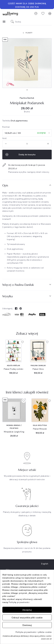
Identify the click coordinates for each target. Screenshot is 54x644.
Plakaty (27, 33)
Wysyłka (27, 296)
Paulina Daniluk (27, 98)
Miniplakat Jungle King (14, 432)
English (45, 564)
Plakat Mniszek (40, 429)
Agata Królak (14, 366)
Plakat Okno (38, 369)
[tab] (27, 185)
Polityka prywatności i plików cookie (34, 632)
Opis (27, 185)
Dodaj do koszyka (20, 155)
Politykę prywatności (19, 602)
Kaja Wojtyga (40, 425)
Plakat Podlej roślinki (13, 369)
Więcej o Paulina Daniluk (27, 285)
